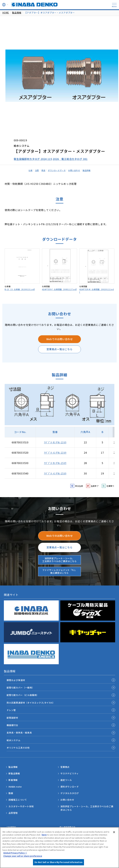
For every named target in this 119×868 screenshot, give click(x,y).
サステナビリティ (69, 773)
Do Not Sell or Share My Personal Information (58, 862)
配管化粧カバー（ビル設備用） (23, 695)
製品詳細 (87, 170)
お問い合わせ (74, 170)
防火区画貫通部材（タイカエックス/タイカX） (31, 703)
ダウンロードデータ (57, 170)
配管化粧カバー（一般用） (20, 688)
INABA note (15, 787)
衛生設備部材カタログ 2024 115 (33, 159)
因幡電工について (18, 800)
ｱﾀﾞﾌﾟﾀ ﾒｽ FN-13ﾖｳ (55, 453)
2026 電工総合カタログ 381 (70, 159)
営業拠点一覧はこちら (59, 349)
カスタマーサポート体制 (21, 806)
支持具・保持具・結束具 (19, 733)
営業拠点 (65, 767)
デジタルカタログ (70, 793)
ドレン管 (11, 710)
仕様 (31, 170)
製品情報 (17, 13)
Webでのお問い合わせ (60, 339)
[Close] (114, 832)
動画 (11, 793)
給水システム (14, 740)
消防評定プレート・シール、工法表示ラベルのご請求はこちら (59, 560)
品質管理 (13, 813)
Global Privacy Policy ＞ (15, 853)
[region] (59, 848)
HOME (6, 13)
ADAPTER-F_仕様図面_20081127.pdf (59, 289)
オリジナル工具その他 (18, 748)
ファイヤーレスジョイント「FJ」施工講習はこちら (60, 571)
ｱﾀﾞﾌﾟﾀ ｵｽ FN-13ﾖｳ (55, 442)
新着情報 (13, 780)
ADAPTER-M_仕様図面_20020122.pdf (97, 291)
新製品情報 (14, 773)
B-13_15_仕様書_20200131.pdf (20, 289)
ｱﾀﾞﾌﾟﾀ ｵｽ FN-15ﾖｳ (55, 463)
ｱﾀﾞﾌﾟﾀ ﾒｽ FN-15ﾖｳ (55, 473)
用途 (43, 170)
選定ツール (66, 780)
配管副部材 (12, 718)
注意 (37, 170)
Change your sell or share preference (23, 856)
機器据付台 (12, 725)
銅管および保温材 (16, 680)
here (44, 835)
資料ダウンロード (70, 787)
